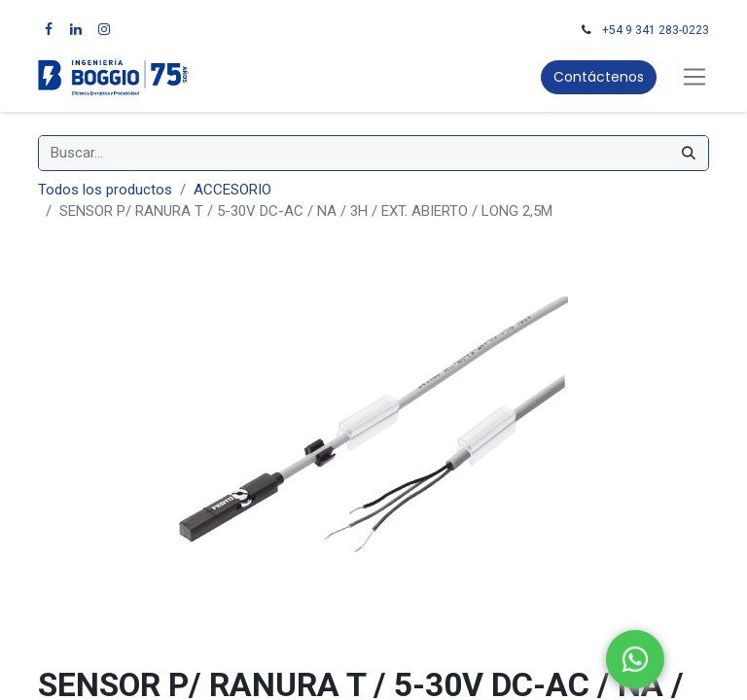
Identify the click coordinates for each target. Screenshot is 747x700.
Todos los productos (105, 190)
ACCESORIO (232, 190)
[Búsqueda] (689, 153)
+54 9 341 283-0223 (656, 30)
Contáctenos (599, 77)
